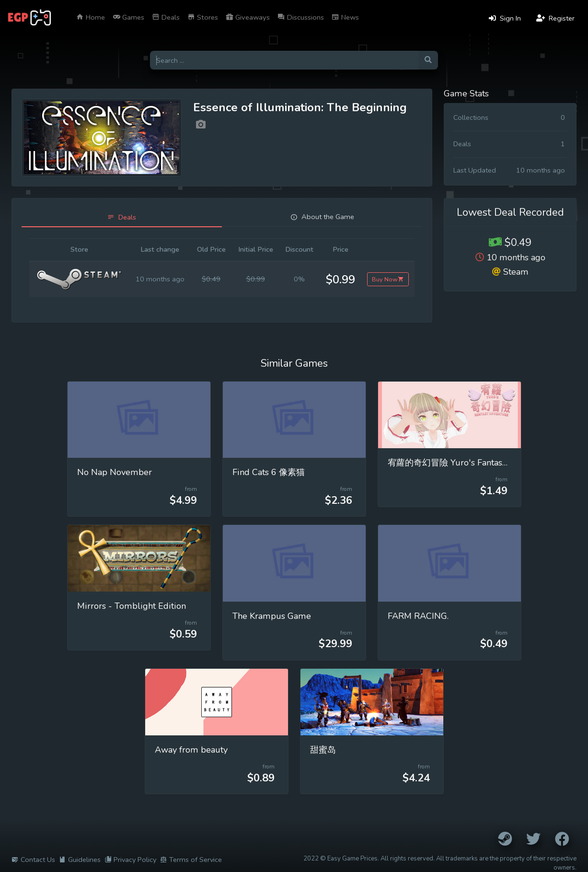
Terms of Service (191, 860)
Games (128, 17)
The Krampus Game (272, 616)
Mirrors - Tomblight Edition (132, 606)
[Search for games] (284, 60)
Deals (166, 17)
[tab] (122, 217)
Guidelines (80, 860)
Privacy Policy (130, 860)
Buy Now (388, 279)
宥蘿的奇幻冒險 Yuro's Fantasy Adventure (469, 463)
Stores (203, 17)
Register (555, 18)
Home (91, 17)
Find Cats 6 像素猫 (269, 472)
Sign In (505, 18)
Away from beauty (191, 750)
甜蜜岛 (323, 750)
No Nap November (115, 472)
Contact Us (33, 860)
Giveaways (248, 17)
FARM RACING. (418, 616)
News (345, 17)
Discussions (301, 17)
